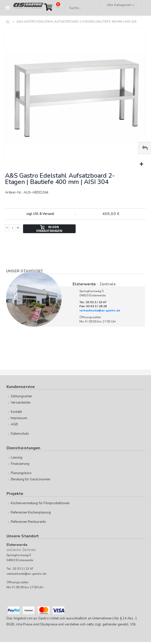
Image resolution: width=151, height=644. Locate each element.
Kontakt (16, 412)
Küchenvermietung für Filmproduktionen (40, 503)
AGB (14, 424)
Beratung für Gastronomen (31, 479)
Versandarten (21, 403)
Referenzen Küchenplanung (31, 512)
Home (8, 22)
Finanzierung (20, 464)
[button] (141, 164)
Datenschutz (20, 434)
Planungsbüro (21, 473)
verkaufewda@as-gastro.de (100, 310)
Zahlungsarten (22, 396)
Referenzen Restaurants (28, 522)
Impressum (19, 418)
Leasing (17, 458)
